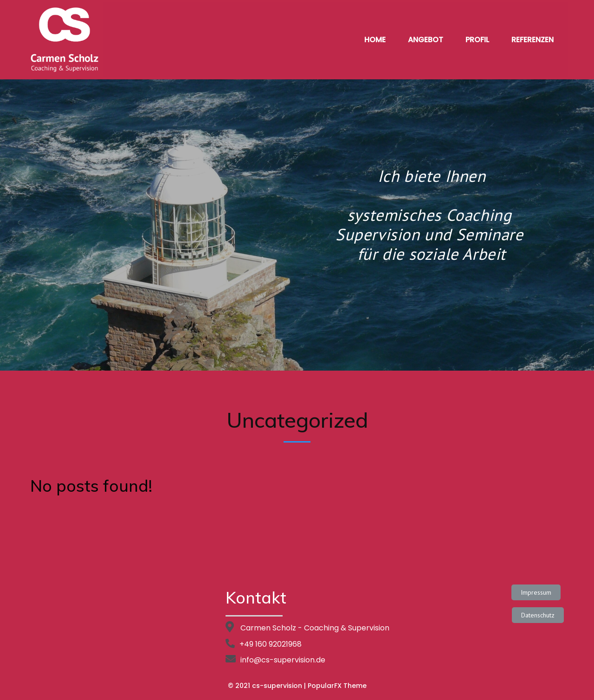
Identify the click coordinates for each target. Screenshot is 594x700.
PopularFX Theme (337, 686)
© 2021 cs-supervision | (268, 686)
